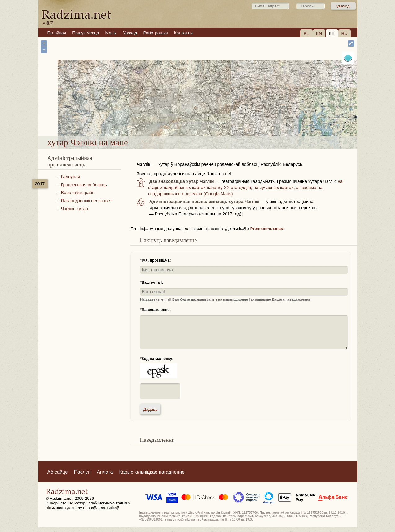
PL (306, 33)
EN (319, 33)
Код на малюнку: (158, 359)
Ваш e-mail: (152, 282)
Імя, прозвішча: (156, 260)
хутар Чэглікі (216, 120)
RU (344, 33)
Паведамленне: (156, 310)
